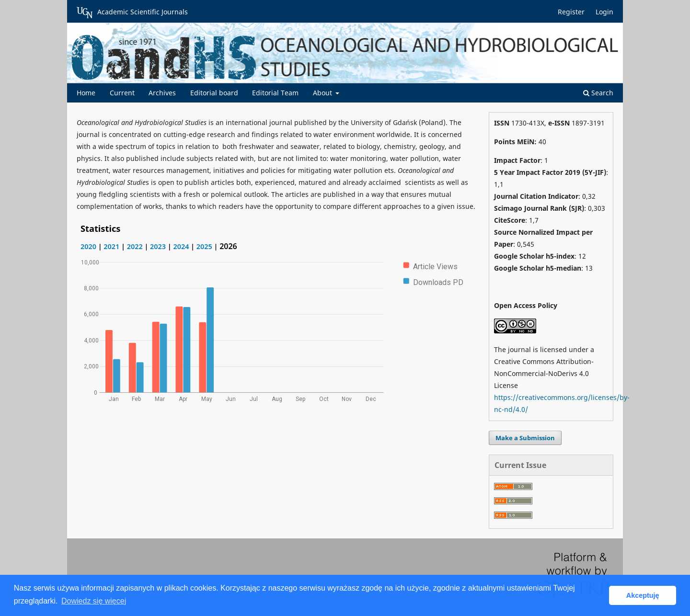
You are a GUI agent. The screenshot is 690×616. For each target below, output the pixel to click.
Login (604, 12)
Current (122, 93)
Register (571, 12)
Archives (162, 93)
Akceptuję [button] (643, 595)
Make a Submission (525, 438)
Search (598, 93)
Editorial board (214, 93)
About (323, 93)
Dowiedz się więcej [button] (94, 601)
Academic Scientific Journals (132, 12)
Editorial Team (275, 93)
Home (86, 93)
